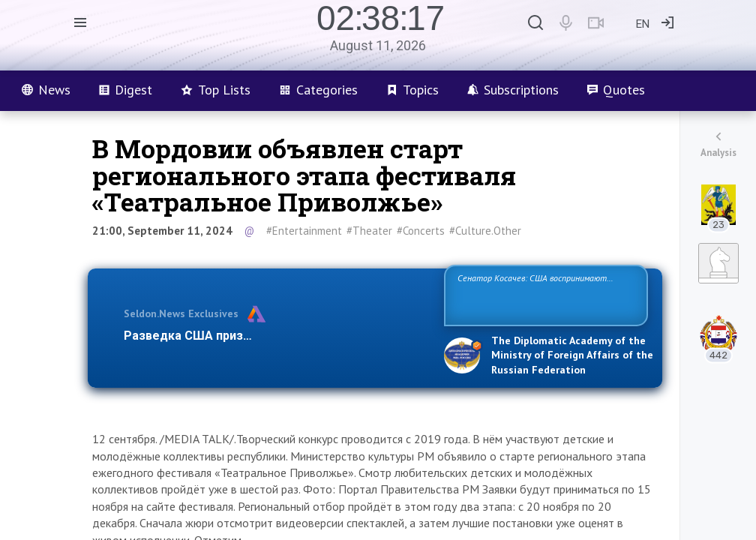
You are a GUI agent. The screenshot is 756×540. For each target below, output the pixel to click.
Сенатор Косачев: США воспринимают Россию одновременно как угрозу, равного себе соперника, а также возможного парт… (543, 294)
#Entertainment (304, 231)
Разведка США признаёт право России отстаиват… (275, 336)
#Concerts (421, 231)
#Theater (369, 231)
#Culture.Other (485, 231)
